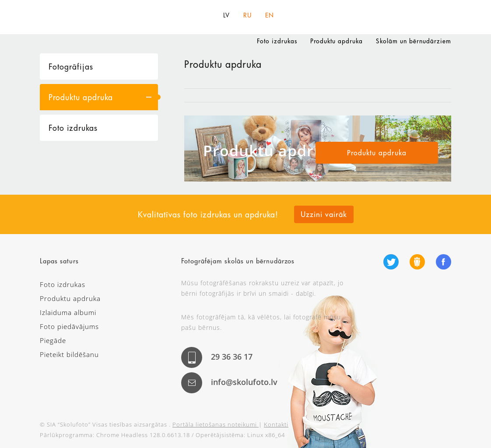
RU (247, 15)
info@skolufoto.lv (244, 382)
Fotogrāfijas (71, 66)
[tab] (99, 66)
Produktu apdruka (337, 41)
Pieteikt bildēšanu (69, 354)
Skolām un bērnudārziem (414, 41)
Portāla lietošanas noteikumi (216, 424)
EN (270, 15)
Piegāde (53, 340)
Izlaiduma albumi (68, 312)
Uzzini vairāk (324, 214)
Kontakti (276, 424)
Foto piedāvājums (69, 326)
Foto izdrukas (277, 41)
